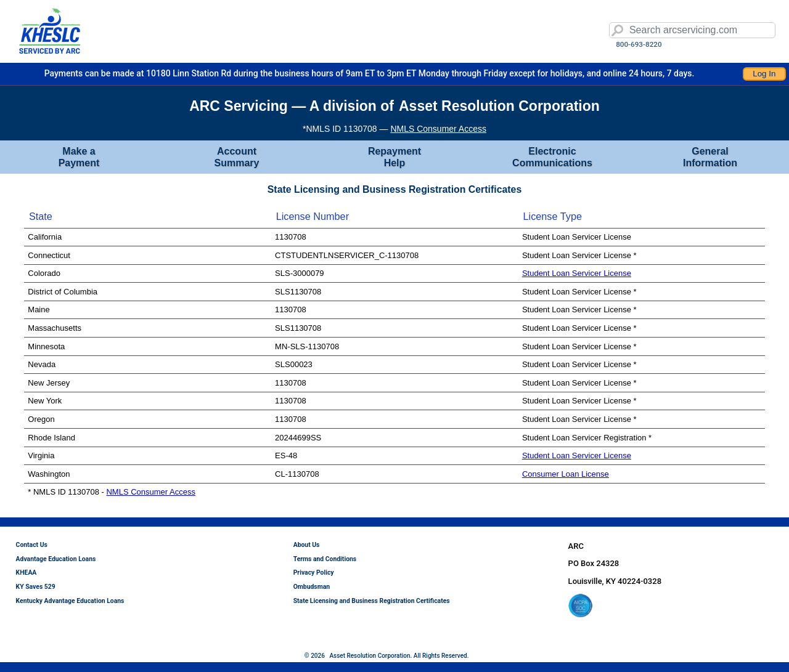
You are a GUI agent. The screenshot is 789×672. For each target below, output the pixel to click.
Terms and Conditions (325, 559)
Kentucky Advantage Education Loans (70, 601)
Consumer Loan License (566, 474)
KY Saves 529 (36, 587)
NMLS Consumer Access (438, 129)
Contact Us (32, 545)
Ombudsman (312, 587)
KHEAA (27, 573)
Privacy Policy (314, 573)
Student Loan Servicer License (577, 273)
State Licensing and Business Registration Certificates (372, 601)
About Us (307, 545)
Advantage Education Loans (56, 559)
